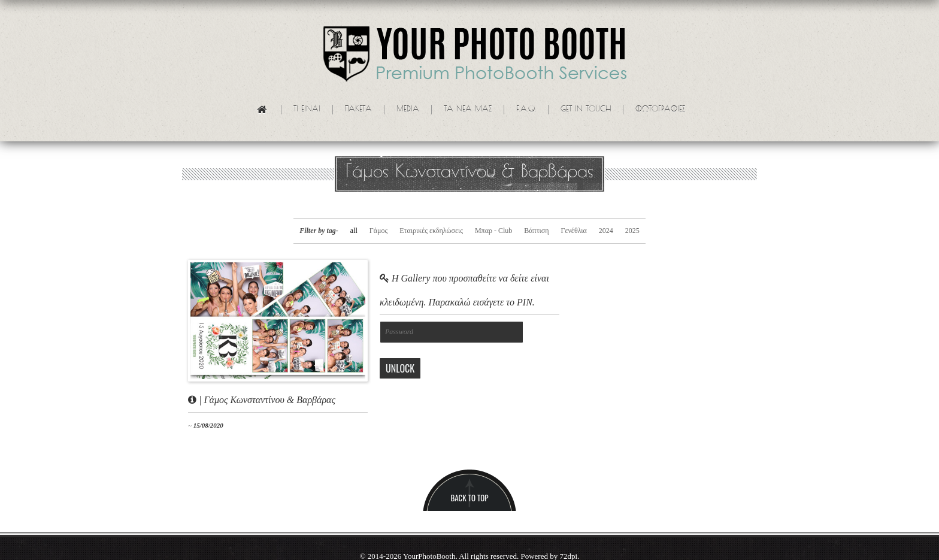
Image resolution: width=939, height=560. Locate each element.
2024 (606, 231)
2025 (632, 231)
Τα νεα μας (468, 110)
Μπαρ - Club (493, 231)
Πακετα (358, 110)
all (354, 231)
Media (408, 110)
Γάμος (378, 231)
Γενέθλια (573, 231)
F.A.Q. (526, 110)
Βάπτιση (536, 231)
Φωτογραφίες (660, 110)
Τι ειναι (307, 110)
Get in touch (586, 110)
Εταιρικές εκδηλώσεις (431, 231)
